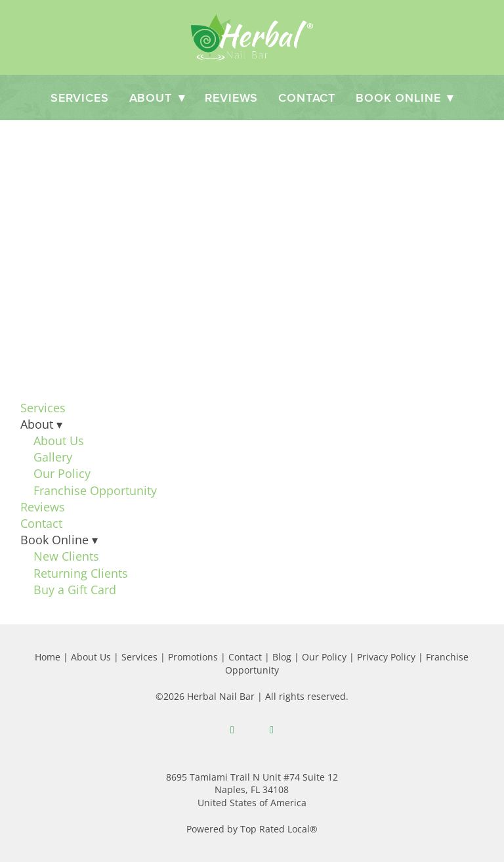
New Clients (66, 556)
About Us (59, 441)
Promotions (193, 657)
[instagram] (272, 730)
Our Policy (62, 473)
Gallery (53, 457)
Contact (307, 97)
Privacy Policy (386, 657)
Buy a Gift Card (75, 590)
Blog (282, 657)
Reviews (231, 97)
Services (80, 97)
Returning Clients (81, 573)
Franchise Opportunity (95, 490)
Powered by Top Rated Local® (252, 829)
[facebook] (232, 730)
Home (48, 657)
